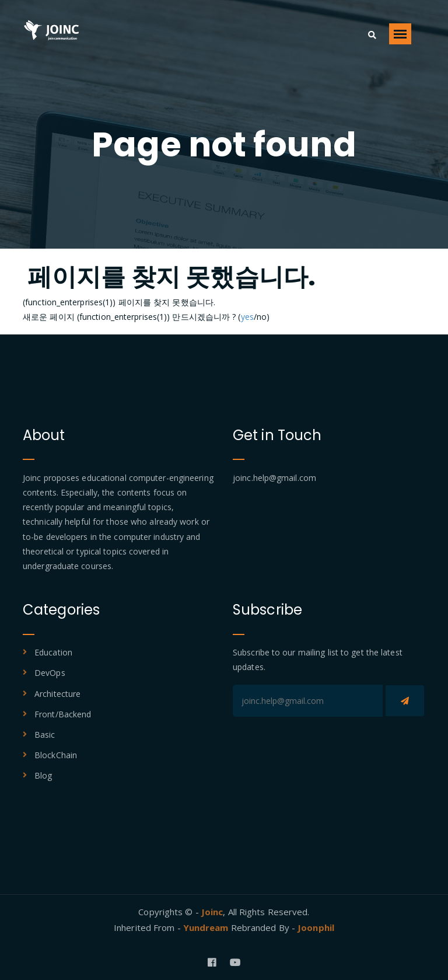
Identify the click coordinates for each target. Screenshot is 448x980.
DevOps (50, 673)
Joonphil (316, 927)
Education (53, 652)
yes (247, 317)
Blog (43, 775)
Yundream (207, 927)
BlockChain (56, 755)
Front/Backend (63, 714)
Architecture (57, 694)
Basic (45, 735)
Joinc (212, 912)
